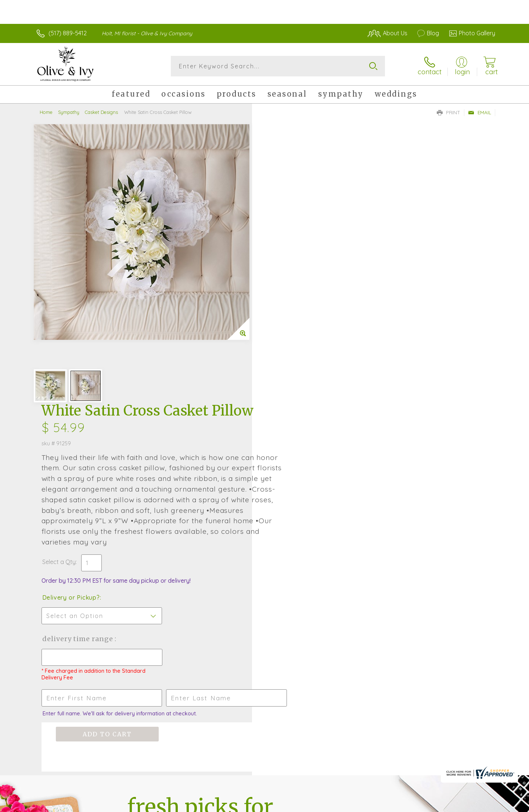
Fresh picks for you (200, 554)
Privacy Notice (378, 805)
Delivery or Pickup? (294, 318)
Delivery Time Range (301, 359)
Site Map (476, 805)
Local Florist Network (430, 805)
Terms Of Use (334, 805)
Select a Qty (282, 282)
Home (46, 112)
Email (480, 112)
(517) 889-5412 (68, 33)
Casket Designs (101, 112)
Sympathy (69, 112)
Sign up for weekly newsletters (357, 549)
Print (449, 112)
